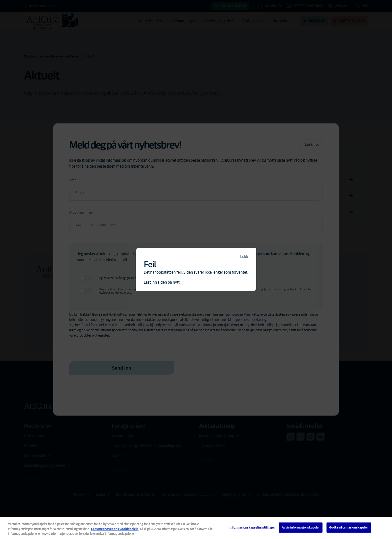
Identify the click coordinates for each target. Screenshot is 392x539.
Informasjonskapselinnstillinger (252, 527)
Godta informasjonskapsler (349, 527)
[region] (196, 528)
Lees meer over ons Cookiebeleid (115, 529)
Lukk (244, 257)
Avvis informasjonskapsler (301, 527)
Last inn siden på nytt (162, 282)
